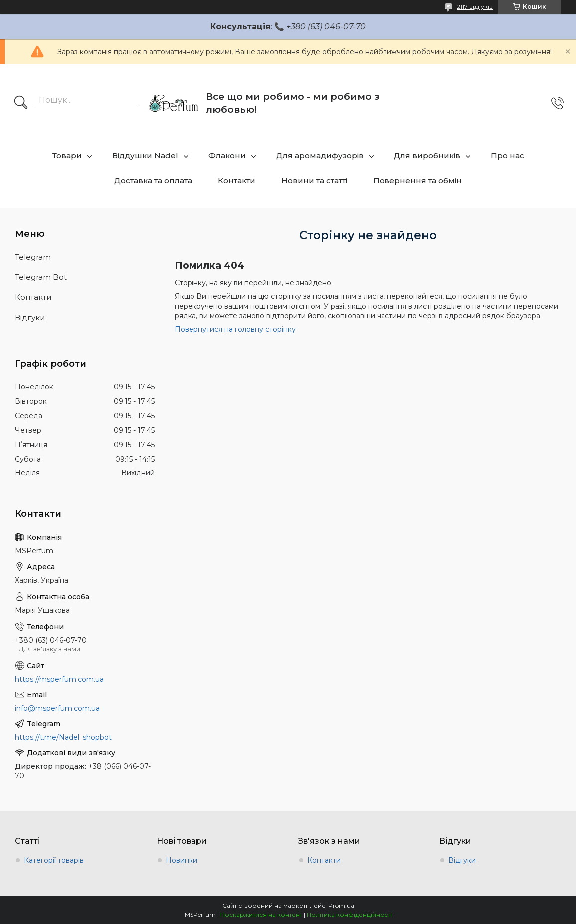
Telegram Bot (41, 277)
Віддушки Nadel (145, 155)
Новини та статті (314, 180)
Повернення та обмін (417, 180)
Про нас (507, 155)
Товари (67, 155)
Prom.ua (341, 905)
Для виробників (427, 155)
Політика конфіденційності (349, 914)
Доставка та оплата (153, 180)
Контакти (237, 180)
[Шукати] (21, 103)
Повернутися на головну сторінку (235, 329)
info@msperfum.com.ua (57, 708)
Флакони (227, 155)
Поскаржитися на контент (261, 914)
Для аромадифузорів (320, 155)
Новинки (182, 860)
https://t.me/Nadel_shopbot (63, 737)
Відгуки (30, 318)
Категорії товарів (54, 860)
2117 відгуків (475, 7)
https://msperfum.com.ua (59, 679)
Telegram (33, 257)
